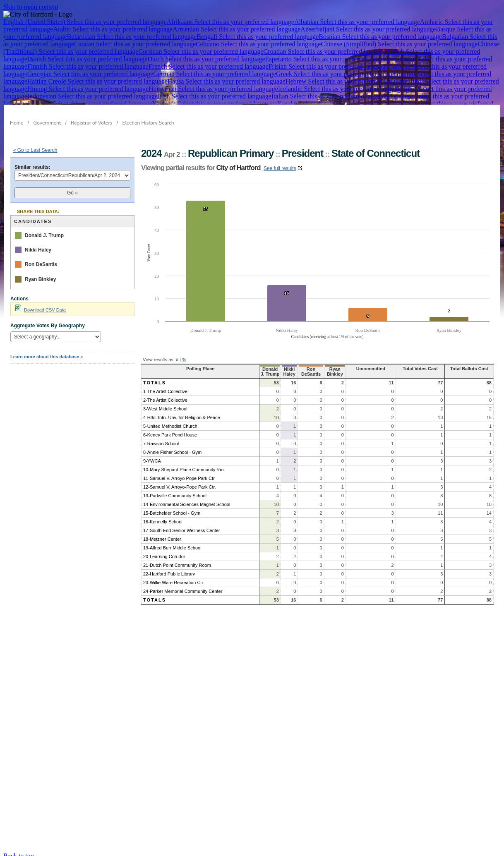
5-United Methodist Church (170, 421)
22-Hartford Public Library (169, 569)
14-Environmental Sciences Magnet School (187, 499)
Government (47, 123)
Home (17, 123)
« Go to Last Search (35, 150)
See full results (280, 168)
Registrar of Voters (91, 123)
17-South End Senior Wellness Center (182, 525)
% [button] (184, 360)
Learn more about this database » (47, 357)
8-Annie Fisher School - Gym (172, 447)
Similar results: (32, 167)
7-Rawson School (161, 439)
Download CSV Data (40, 310)
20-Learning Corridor (164, 551)
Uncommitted (384, 369)
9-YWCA (152, 456)
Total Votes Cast (426, 369)
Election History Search (148, 123)
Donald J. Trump (44, 235)
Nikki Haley (38, 250)
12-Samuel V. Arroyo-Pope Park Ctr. (180, 482)
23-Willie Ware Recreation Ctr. (174, 578)
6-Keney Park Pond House (170, 430)
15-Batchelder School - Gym (172, 508)
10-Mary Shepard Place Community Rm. (184, 465)
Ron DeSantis (41, 264)
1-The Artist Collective (165, 386)
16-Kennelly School (163, 517)
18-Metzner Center (162, 534)
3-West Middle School (165, 404)
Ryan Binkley (40, 279)
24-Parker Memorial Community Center (183, 586)
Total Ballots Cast (470, 369)
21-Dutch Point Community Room (177, 560)
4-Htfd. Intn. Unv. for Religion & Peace (182, 412)
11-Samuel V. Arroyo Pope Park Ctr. (179, 473)
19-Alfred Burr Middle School (172, 543)
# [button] (177, 360)
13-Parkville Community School (175, 491)
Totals (155, 378)
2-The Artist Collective (165, 395)
